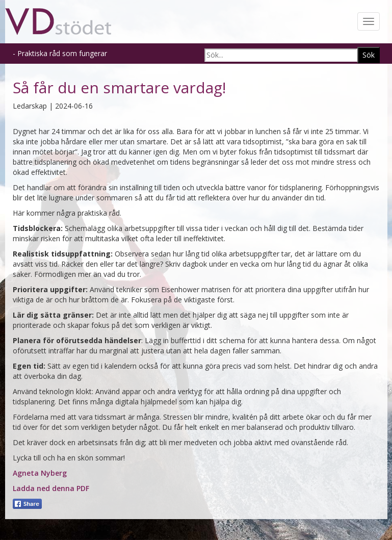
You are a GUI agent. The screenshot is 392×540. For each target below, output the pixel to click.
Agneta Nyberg (40, 473)
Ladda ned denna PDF (51, 488)
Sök (369, 55)
